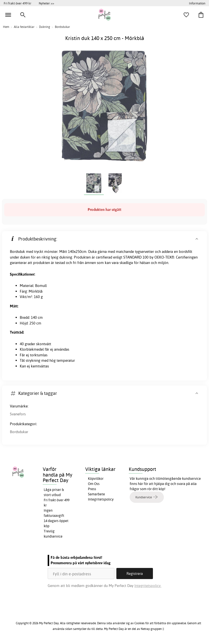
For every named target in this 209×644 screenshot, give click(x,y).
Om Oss (94, 484)
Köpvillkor (96, 479)
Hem (6, 27)
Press (92, 489)
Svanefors (18, 414)
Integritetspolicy (101, 499)
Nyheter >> (46, 3)
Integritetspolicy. (148, 586)
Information (197, 3)
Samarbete (96, 494)
